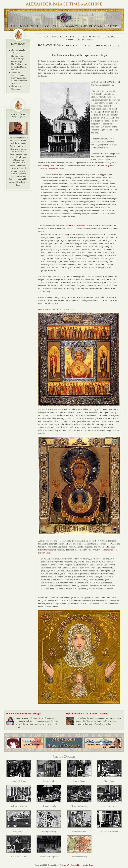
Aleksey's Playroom (79, 796)
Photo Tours (73, 40)
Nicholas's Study (49, 796)
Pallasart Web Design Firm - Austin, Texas (77, 865)
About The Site (97, 37)
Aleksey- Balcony (49, 821)
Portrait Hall (49, 771)
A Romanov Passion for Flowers (19, 82)
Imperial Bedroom (19, 771)
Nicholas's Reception (49, 847)
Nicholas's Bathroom (109, 821)
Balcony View (19, 821)
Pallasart (87, 40)
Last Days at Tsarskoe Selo (77, 226)
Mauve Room (79, 771)
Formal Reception (109, 796)
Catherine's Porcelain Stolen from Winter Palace (19, 75)
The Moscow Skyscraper (16, 88)
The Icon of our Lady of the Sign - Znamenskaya (18, 59)
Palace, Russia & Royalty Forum (69, 37)
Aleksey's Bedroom (19, 796)
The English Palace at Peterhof (19, 52)
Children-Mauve (79, 821)
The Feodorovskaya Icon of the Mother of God (19, 67)
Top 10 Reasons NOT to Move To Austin (87, 714)
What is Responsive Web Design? (24, 714)
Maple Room (109, 771)
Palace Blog (114, 37)
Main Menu (44, 37)
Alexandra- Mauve (19, 847)
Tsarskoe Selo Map (79, 847)
